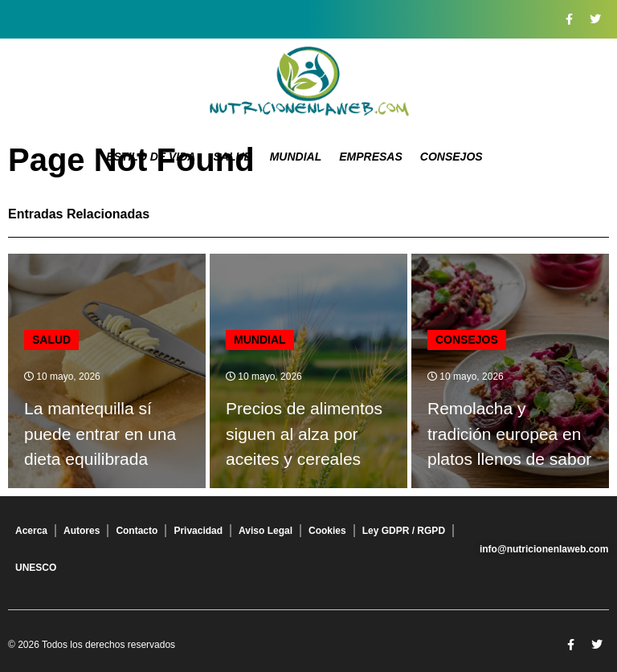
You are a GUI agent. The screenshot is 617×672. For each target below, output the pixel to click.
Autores (82, 531)
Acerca (31, 531)
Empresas (371, 157)
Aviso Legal (266, 531)
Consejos (452, 157)
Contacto (137, 531)
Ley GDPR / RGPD (404, 531)
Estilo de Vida (151, 157)
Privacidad (198, 531)
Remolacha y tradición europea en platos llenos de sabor (509, 434)
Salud (232, 157)
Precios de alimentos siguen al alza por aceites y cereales (304, 434)
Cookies (327, 531)
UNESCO (36, 568)
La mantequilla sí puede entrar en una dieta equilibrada (100, 434)
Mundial (296, 157)
